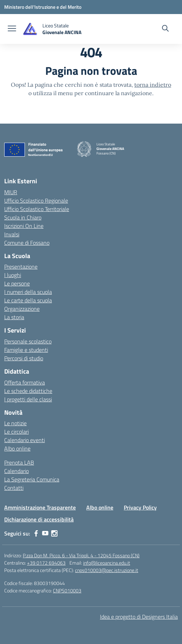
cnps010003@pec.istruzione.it (107, 570)
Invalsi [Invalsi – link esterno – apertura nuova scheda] (12, 234)
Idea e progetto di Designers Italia (139, 617)
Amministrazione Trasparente (40, 507)
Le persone (17, 283)
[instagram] (54, 533)
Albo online (17, 448)
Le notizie (15, 423)
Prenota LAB (19, 462)
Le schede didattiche (28, 391)
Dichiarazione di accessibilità (39, 519)
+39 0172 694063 (46, 563)
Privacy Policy (140, 507)
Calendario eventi (25, 440)
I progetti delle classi (28, 399)
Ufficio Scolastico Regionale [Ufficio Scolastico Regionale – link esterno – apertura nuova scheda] (36, 201)
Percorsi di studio (24, 358)
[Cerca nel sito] (165, 29)
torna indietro (153, 85)
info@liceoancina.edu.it (107, 563)
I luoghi (13, 275)
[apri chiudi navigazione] (12, 29)
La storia (14, 317)
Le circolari (16, 432)
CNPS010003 (67, 590)
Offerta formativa (25, 382)
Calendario (16, 471)
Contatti (14, 488)
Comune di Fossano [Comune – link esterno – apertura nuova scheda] (27, 243)
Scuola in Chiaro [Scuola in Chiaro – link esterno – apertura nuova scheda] (23, 217)
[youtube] (45, 533)
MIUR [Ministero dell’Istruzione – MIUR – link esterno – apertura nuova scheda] (11, 192)
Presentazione (21, 267)
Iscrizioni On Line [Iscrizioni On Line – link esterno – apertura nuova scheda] (24, 226)
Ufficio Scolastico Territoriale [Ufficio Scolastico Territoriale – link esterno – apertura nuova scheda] (37, 209)
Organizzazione (22, 309)
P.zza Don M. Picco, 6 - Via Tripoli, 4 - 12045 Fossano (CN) (81, 555)
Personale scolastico (28, 341)
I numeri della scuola (28, 292)
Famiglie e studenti (26, 350)
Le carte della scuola (28, 300)
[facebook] (36, 533)
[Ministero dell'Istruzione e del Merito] (43, 7)
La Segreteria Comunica (32, 479)
